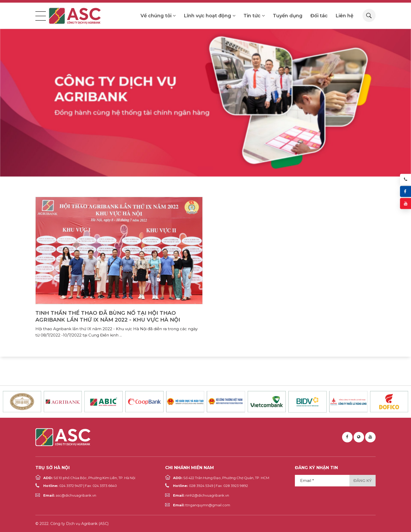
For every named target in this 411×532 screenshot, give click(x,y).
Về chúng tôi (158, 16)
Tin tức (254, 16)
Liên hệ (344, 16)
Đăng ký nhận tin (316, 468)
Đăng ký (363, 481)
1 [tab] (206, 168)
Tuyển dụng (288, 16)
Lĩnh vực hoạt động (210, 16)
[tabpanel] (206, 103)
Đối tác (319, 16)
